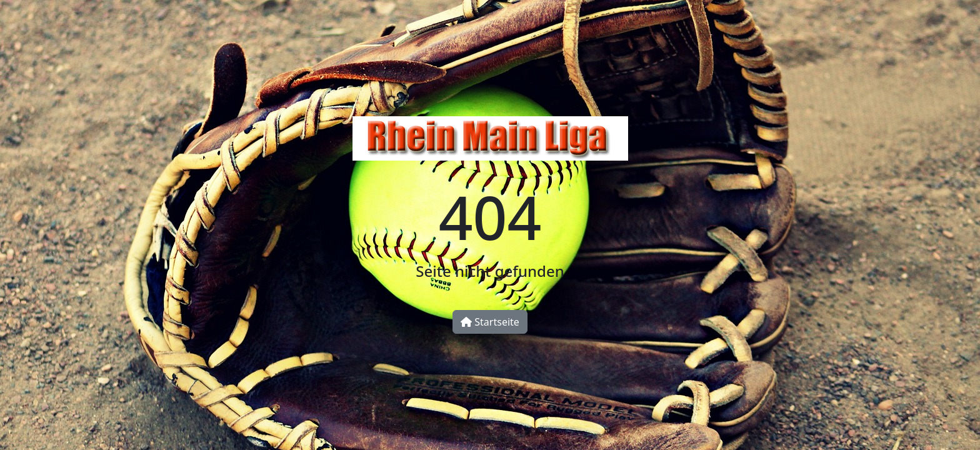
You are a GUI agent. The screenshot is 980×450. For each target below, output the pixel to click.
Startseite (490, 322)
